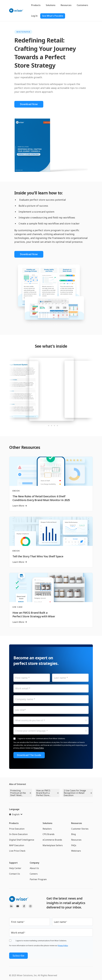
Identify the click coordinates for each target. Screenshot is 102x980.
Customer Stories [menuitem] (80, 829)
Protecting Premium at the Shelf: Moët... (18, 793)
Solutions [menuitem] (47, 823)
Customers (82, 5)
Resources (66, 5)
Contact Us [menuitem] (15, 874)
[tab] (46, 426)
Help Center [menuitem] (15, 868)
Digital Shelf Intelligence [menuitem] (22, 840)
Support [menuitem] (13, 863)
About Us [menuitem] (34, 868)
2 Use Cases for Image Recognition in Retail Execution (75, 793)
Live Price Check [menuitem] (17, 851)
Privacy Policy (39, 748)
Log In (34, 16)
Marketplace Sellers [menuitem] (53, 845)
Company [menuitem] (35, 863)
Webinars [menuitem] (76, 851)
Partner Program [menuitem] (38, 879)
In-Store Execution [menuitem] (18, 834)
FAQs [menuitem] (74, 845)
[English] (16, 814)
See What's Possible (53, 16)
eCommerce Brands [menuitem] (52, 840)
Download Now (29, 104)
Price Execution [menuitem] (17, 829)
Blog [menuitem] (73, 834)
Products (36, 5)
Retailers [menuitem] (47, 829)
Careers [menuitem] (34, 874)
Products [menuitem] (14, 823)
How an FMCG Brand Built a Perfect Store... (43, 793)
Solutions (51, 5)
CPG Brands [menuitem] (49, 834)
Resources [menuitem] (77, 823)
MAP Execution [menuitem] (17, 845)
